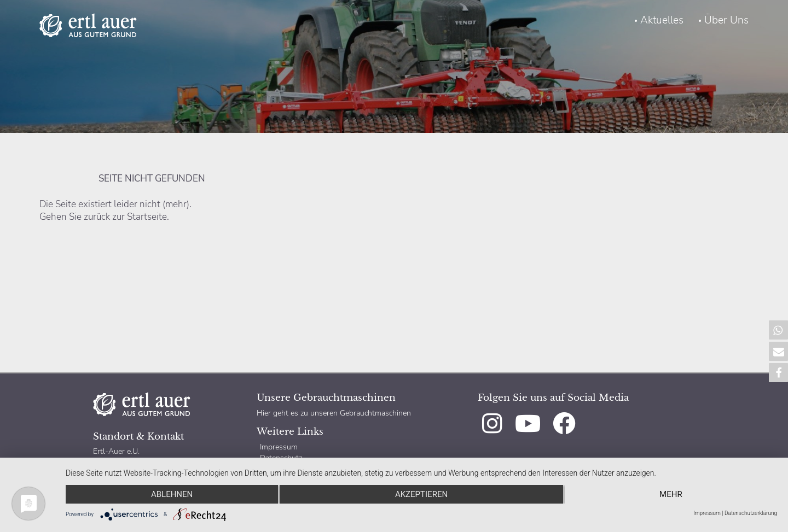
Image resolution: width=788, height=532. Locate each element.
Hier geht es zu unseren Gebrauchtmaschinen (334, 413)
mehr (671, 494)
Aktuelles (662, 20)
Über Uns (726, 20)
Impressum (279, 447)
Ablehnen (172, 494)
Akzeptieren (421, 494)
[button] (778, 330)
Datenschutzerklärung (751, 513)
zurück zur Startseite (125, 217)
